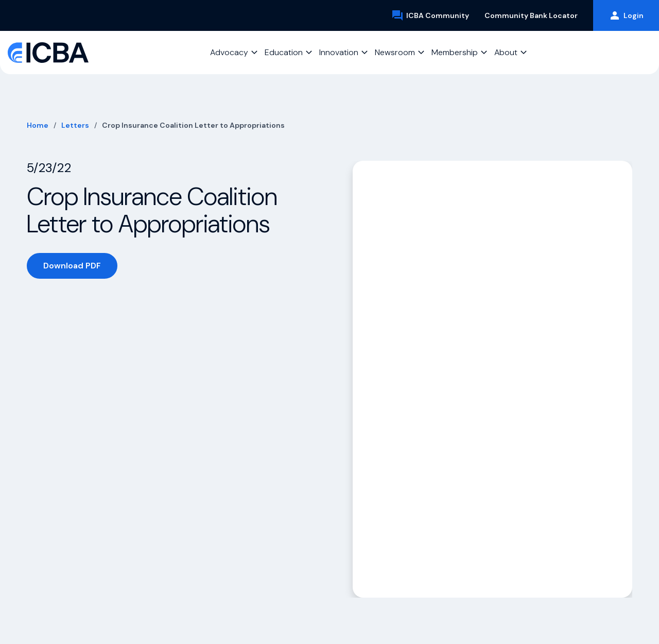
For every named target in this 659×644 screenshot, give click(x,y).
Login (626, 15)
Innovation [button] (339, 52)
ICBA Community (430, 15)
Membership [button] (455, 52)
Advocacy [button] (229, 52)
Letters (75, 125)
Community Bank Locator (531, 15)
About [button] (506, 52)
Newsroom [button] (395, 52)
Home (38, 125)
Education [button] (284, 52)
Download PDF (72, 266)
